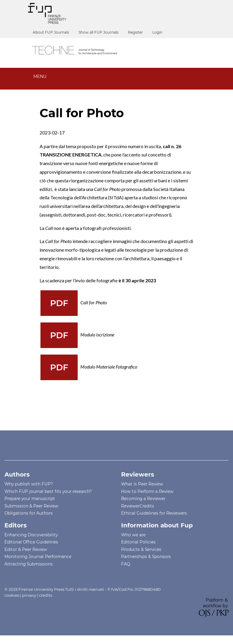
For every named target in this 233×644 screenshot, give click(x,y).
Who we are (133, 535)
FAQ (126, 564)
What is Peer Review (142, 484)
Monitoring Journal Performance (38, 557)
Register (135, 32)
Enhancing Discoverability (31, 535)
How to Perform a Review (147, 491)
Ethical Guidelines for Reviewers (154, 513)
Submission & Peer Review (31, 506)
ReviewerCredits (138, 506)
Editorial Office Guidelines (31, 542)
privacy (29, 595)
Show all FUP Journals (98, 32)
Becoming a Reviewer (143, 499)
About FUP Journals (51, 32)
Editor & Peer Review (26, 549)
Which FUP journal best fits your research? (48, 491)
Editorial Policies (138, 542)
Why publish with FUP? (29, 484)
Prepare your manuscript (30, 499)
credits (46, 595)
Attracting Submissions (29, 564)
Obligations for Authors (29, 513)
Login (157, 32)
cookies (12, 595)
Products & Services (141, 549)
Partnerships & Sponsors (146, 557)
